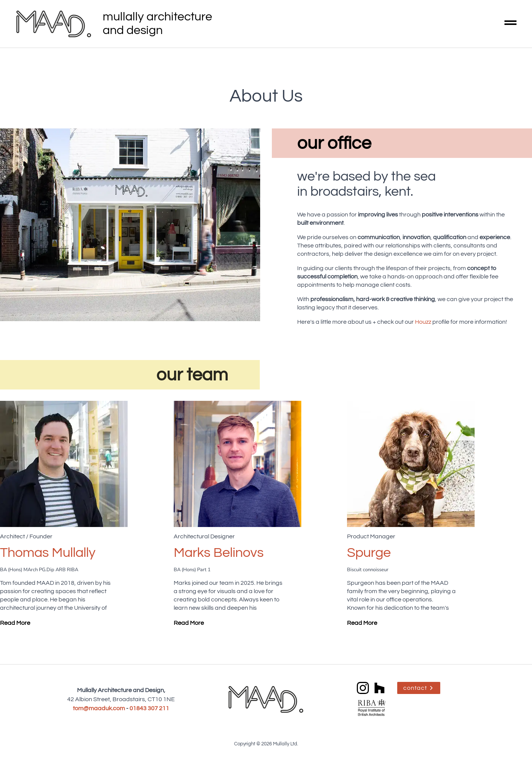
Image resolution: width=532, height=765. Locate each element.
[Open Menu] (510, 24)
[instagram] (363, 688)
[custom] (379, 688)
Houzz (423, 322)
